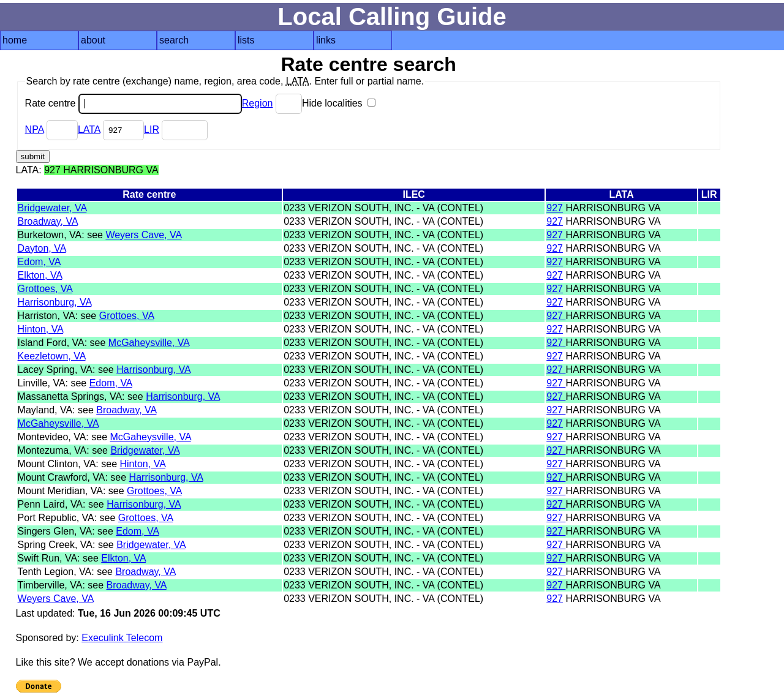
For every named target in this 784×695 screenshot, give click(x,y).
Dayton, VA (42, 248)
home (15, 40)
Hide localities (339, 103)
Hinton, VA (40, 329)
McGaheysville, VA (149, 343)
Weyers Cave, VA (143, 235)
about (93, 40)
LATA (89, 130)
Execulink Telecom (122, 638)
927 (555, 208)
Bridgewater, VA (52, 208)
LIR (152, 130)
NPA (35, 130)
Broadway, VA (48, 221)
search (174, 40)
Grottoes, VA (45, 289)
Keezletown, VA (52, 356)
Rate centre (134, 103)
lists (246, 40)
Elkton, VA (40, 275)
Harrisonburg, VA (55, 302)
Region (258, 103)
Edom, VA (39, 262)
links (326, 40)
